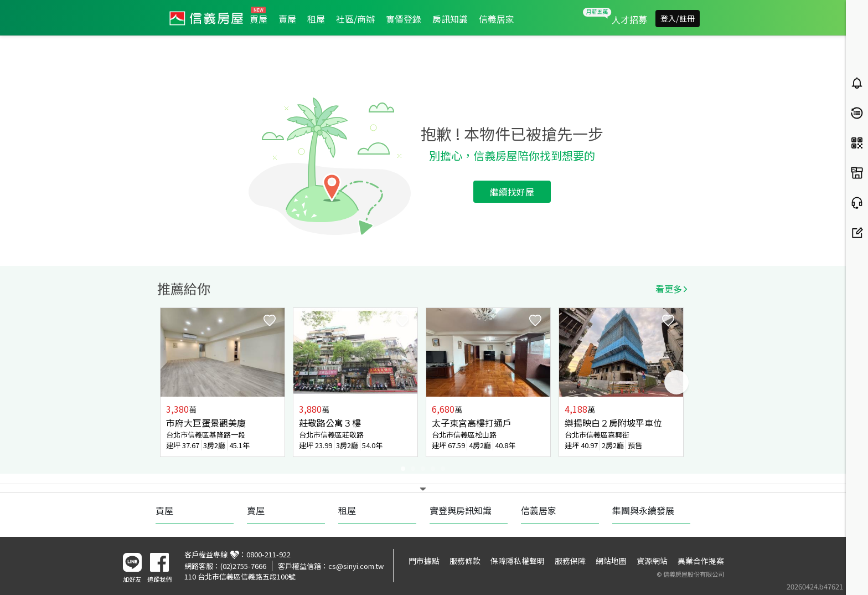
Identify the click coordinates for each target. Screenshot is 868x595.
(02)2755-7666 (243, 566)
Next (676, 382)
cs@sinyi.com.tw (356, 566)
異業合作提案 (701, 561)
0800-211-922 (268, 554)
